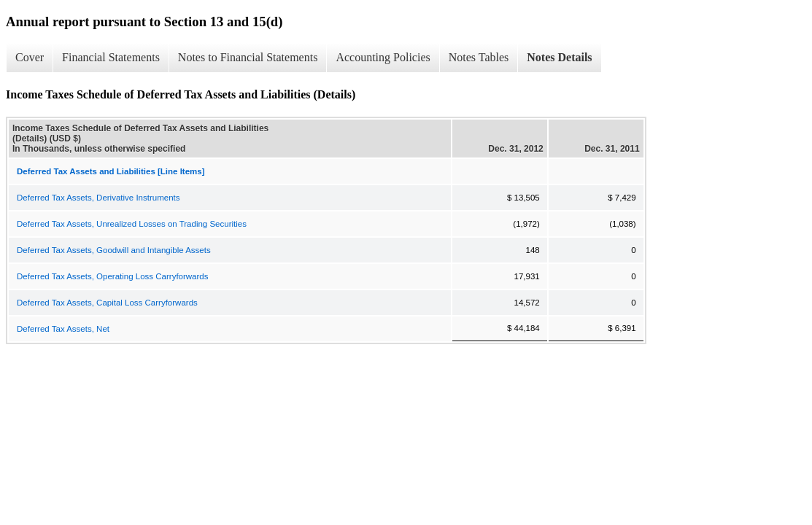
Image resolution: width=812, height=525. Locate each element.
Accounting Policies (383, 57)
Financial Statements (111, 57)
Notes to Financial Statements (248, 57)
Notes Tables (479, 57)
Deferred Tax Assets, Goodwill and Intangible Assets (114, 250)
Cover (30, 57)
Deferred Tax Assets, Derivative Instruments (98, 198)
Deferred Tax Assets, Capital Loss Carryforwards (107, 303)
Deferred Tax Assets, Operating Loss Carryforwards (112, 276)
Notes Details (559, 57)
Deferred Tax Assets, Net (63, 329)
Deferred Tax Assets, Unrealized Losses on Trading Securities (132, 224)
